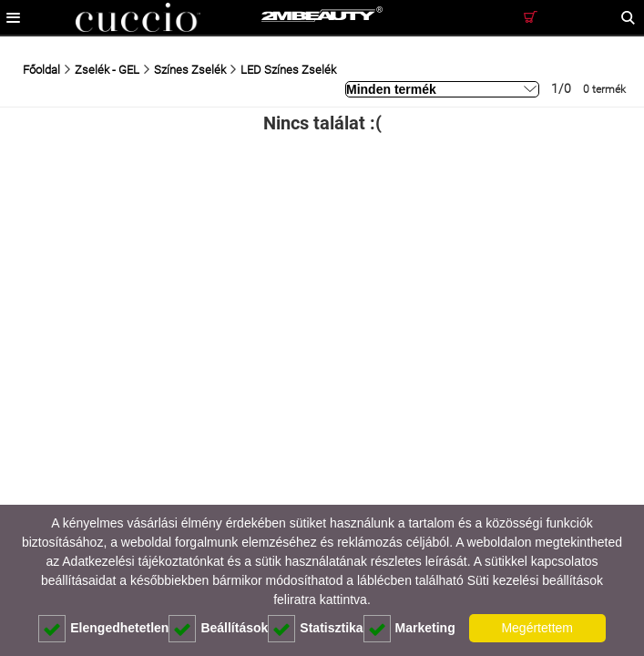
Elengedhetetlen (103, 629)
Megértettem (537, 628)
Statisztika (315, 629)
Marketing (409, 629)
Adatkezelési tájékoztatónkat (143, 561)
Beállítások (218, 629)
